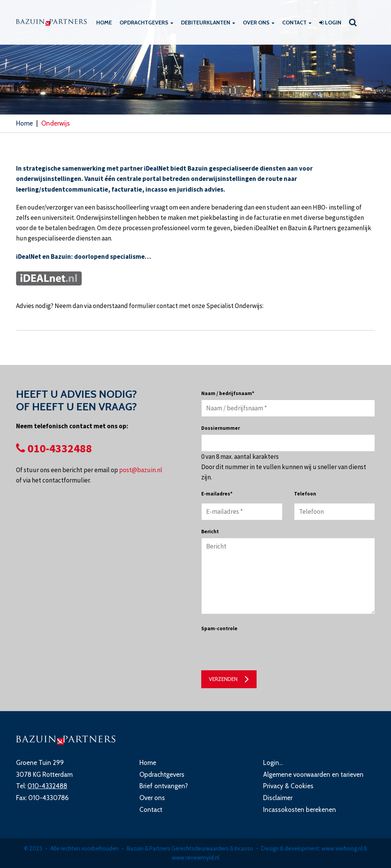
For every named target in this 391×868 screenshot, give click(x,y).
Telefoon (305, 494)
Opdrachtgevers (146, 23)
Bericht (210, 532)
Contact (297, 23)
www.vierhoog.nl (342, 849)
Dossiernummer (221, 428)
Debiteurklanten (208, 23)
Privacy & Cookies (288, 786)
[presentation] (259, 650)
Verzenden (223, 679)
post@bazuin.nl (141, 470)
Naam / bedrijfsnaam (228, 393)
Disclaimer (278, 798)
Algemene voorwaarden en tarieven (313, 774)
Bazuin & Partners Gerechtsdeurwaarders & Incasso (190, 849)
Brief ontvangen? (164, 786)
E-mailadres (217, 494)
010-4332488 (54, 448)
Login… (273, 763)
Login (330, 23)
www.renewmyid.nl (195, 858)
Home (104, 23)
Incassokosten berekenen (300, 810)
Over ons (259, 23)
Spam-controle (219, 628)
